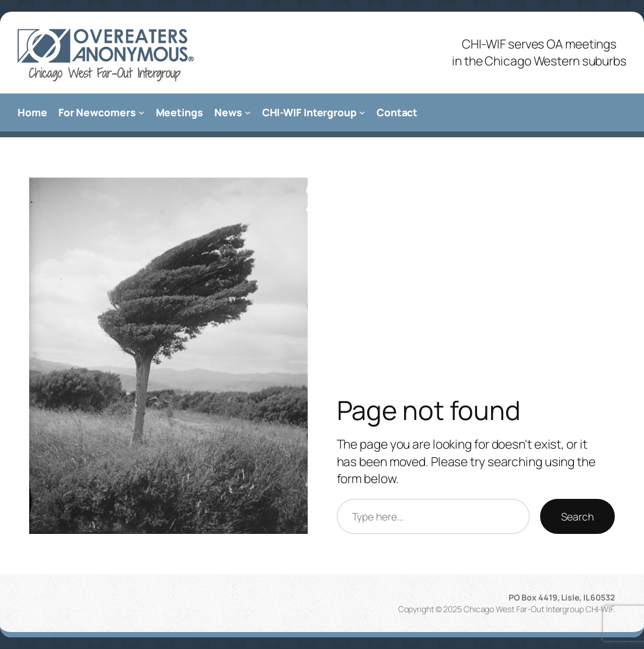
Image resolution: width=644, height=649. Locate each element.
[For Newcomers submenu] (142, 112)
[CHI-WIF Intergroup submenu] (362, 112)
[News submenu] (248, 112)
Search (577, 516)
